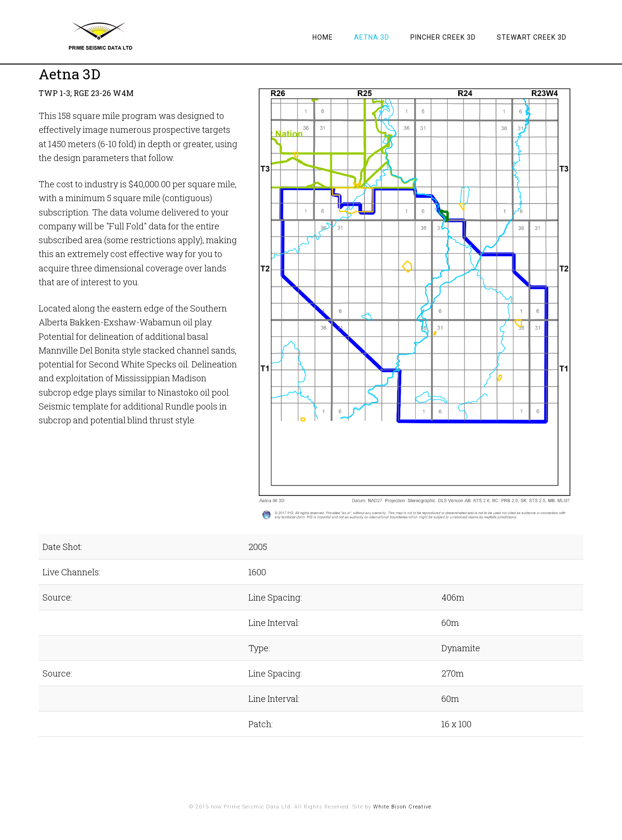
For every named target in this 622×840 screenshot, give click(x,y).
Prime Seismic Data (115, 36)
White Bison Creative (402, 807)
